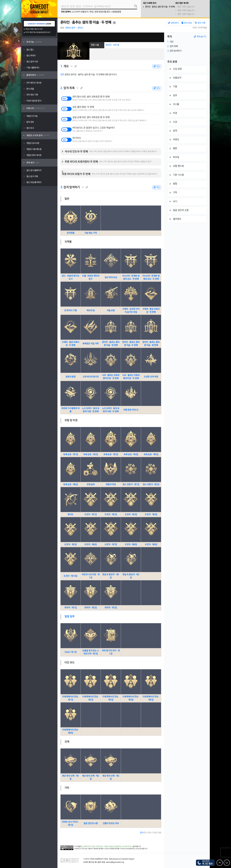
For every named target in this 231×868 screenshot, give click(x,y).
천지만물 (71, 233)
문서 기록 (200, 23)
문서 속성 (187, 23)
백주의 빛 (91, 311)
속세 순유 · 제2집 (91, 454)
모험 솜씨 (91, 484)
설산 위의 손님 (111, 277)
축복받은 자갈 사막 (91, 344)
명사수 (70, 515)
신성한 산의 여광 (151, 377)
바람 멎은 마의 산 (131, 410)
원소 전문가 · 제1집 (131, 484)
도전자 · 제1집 (91, 515)
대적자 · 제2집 (91, 608)
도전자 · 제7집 (111, 545)
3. (62, 187)
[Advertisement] (111, 37)
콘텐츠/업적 (70, 28)
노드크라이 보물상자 (80, 12)
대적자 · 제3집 (111, 608)
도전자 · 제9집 (151, 545)
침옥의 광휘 (71, 377)
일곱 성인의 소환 (91, 823)
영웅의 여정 (111, 484)
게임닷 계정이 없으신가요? (34, 29)
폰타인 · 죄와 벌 (112, 45)
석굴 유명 (111, 311)
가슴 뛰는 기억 (91, 233)
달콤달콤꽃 (117, 12)
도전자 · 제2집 (111, 515)
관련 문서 (173, 23)
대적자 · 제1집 (71, 608)
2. (62, 88)
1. (62, 66)
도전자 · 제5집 (71, 545)
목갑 (91, 12)
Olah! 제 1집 (71, 652)
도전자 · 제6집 (91, 545)
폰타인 (80, 28)
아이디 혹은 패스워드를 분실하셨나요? (38, 32)
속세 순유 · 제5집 (151, 454)
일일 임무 (70, 617)
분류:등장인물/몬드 (103, 12)
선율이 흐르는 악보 (111, 823)
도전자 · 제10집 (70, 576)
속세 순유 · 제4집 (131, 454)
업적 (62, 75)
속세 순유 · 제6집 (71, 484)
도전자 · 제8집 (131, 545)
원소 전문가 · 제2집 (151, 484)
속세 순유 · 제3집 (111, 454)
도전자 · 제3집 (131, 515)
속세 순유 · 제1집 (71, 454)
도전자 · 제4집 (151, 515)
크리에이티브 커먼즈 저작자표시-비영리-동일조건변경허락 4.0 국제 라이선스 (108, 847)
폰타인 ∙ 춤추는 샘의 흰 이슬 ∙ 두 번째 (160, 7)
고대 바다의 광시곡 (91, 377)
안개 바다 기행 (71, 311)
